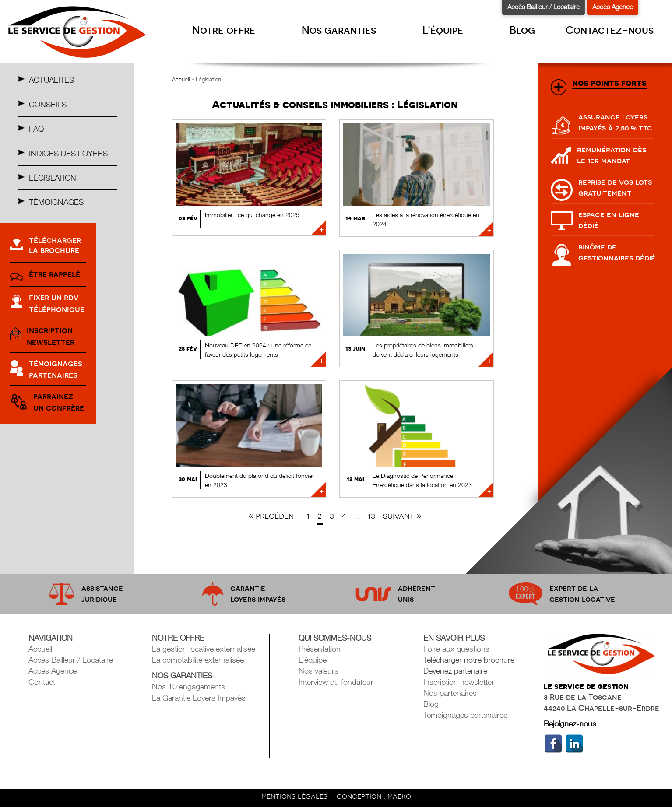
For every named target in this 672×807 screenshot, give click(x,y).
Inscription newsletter (459, 682)
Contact (42, 682)
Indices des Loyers (68, 153)
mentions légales (296, 796)
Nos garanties (347, 30)
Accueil (181, 79)
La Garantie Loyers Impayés (199, 698)
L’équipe (451, 30)
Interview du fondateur (336, 682)
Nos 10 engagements (188, 686)
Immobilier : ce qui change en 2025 (252, 215)
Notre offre (232, 30)
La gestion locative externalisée (204, 649)
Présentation (320, 649)
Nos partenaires (450, 693)
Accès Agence (613, 7)
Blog (522, 30)
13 (371, 516)
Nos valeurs (318, 671)
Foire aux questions (456, 649)
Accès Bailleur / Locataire (544, 7)
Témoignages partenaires (465, 715)
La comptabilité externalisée (198, 660)
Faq (36, 129)
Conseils (48, 104)
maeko (399, 796)
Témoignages (56, 202)
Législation (53, 178)
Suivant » (402, 516)
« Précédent (273, 516)
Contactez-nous (610, 30)
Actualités (51, 80)
